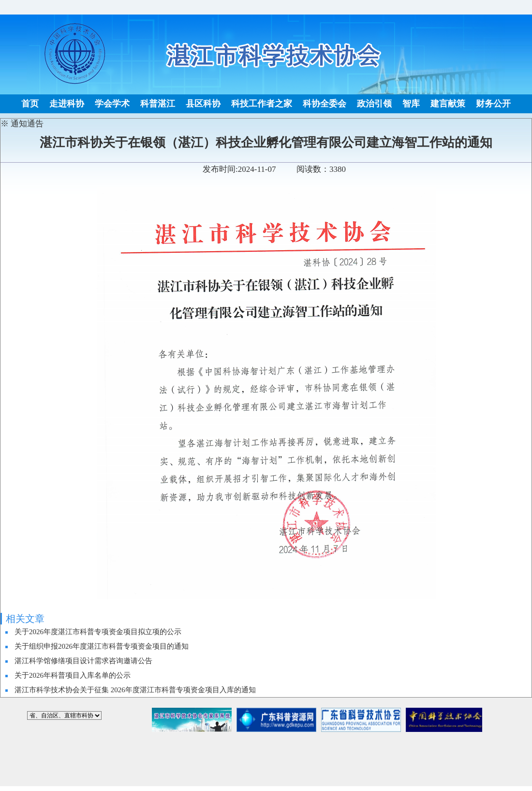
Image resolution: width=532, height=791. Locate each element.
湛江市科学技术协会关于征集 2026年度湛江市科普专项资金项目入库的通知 (135, 690)
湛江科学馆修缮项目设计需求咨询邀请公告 (83, 661)
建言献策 (448, 104)
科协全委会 (325, 104)
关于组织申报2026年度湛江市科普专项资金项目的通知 (102, 646)
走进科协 (67, 104)
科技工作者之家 (262, 104)
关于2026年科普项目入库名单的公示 (73, 675)
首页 (30, 104)
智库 (411, 104)
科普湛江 (158, 104)
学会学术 (112, 104)
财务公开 (493, 104)
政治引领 (374, 104)
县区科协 (203, 104)
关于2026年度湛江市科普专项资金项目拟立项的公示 (98, 632)
